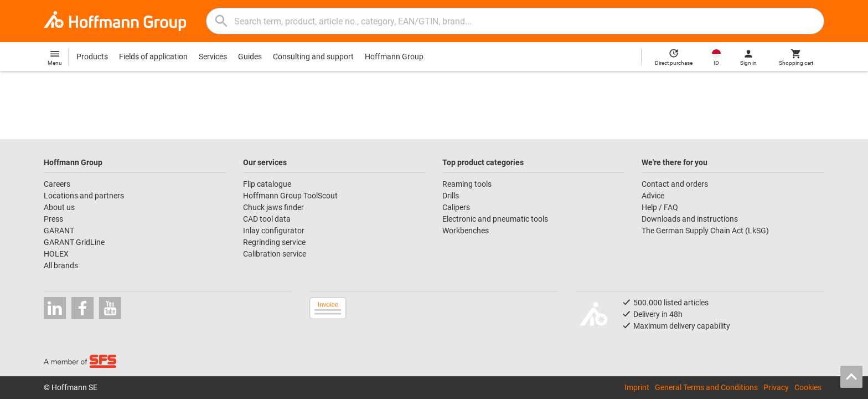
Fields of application (153, 57)
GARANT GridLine (74, 242)
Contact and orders (675, 184)
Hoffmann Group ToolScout (290, 196)
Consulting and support (313, 57)
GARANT (59, 231)
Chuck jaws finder (273, 207)
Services (213, 57)
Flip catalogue (267, 184)
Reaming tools (467, 184)
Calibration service (275, 254)
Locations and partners (84, 196)
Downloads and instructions (690, 219)
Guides (250, 57)
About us (59, 207)
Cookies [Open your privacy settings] (808, 387)
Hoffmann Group (394, 57)
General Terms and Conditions (706, 387)
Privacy (776, 387)
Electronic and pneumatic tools (495, 219)
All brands (61, 265)
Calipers (456, 207)
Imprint (637, 387)
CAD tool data (267, 219)
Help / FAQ (660, 207)
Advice (653, 196)
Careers (57, 184)
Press (53, 219)
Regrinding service (274, 242)
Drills (451, 196)
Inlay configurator (274, 231)
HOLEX (56, 254)
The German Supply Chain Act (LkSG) (705, 231)
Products (92, 57)
